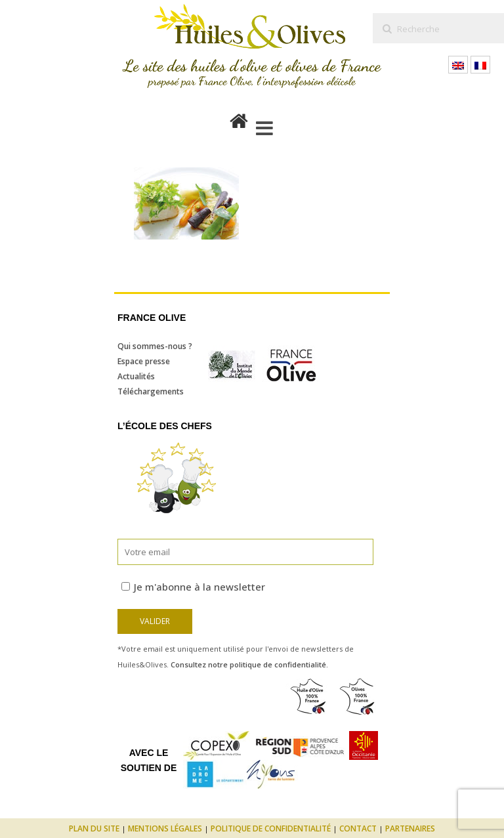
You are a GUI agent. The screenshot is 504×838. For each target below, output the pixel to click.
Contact (358, 828)
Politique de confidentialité (271, 828)
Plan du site (94, 828)
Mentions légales (165, 828)
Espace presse (144, 361)
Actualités (136, 376)
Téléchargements (151, 391)
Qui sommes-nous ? (155, 346)
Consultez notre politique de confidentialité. (249, 664)
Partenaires (410, 828)
